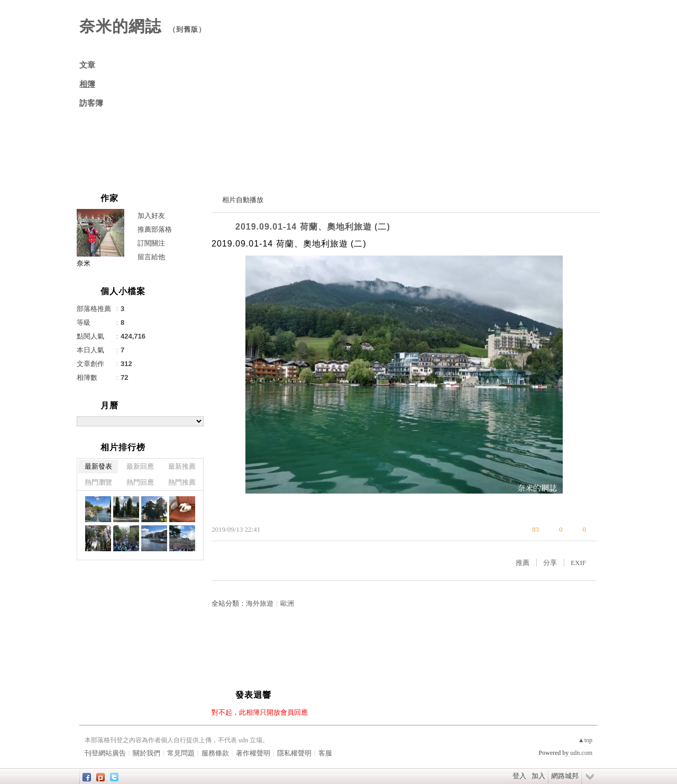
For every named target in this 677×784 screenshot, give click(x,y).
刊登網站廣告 (105, 753)
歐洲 (287, 603)
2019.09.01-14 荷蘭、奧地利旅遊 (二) (313, 227)
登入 (519, 776)
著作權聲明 (253, 753)
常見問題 (181, 753)
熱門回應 (140, 482)
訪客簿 (91, 103)
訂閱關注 (151, 243)
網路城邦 (565, 776)
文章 (87, 65)
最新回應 (140, 466)
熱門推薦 (182, 482)
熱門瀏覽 (98, 482)
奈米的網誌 (120, 26)
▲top (585, 740)
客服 (325, 753)
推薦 (523, 563)
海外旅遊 (260, 603)
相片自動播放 (243, 200)
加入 (538, 776)
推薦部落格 (155, 229)
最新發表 (98, 466)
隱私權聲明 (294, 753)
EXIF (578, 563)
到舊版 (187, 29)
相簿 (87, 84)
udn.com (581, 753)
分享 (550, 563)
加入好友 (151, 216)
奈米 (84, 263)
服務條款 (215, 753)
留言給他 (151, 257)
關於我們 (147, 753)
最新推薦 (182, 466)
